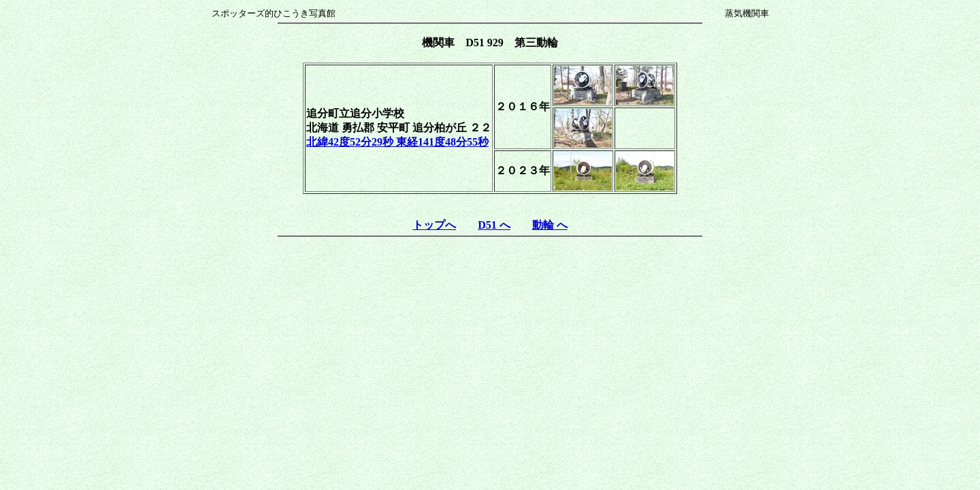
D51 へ (494, 225)
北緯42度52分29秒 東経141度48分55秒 (397, 142)
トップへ (434, 225)
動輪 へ (550, 225)
